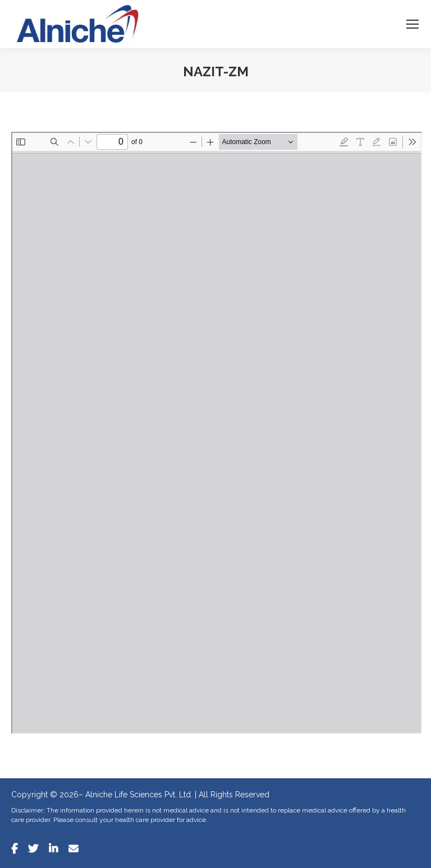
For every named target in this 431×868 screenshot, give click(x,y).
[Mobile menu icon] (412, 24)
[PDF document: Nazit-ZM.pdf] (217, 433)
